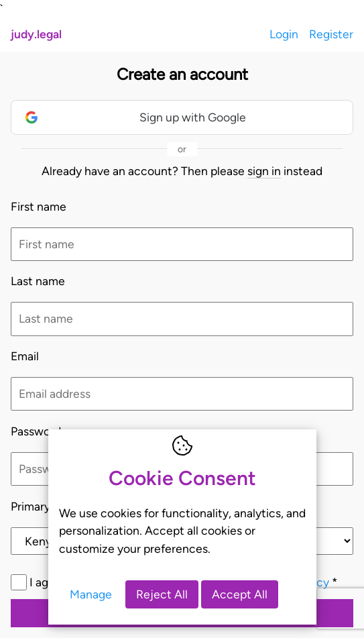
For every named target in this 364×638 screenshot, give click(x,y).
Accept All (240, 594)
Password (36, 431)
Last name (38, 281)
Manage (91, 594)
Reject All (162, 594)
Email (25, 356)
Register (331, 34)
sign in (264, 171)
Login (284, 34)
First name (39, 206)
